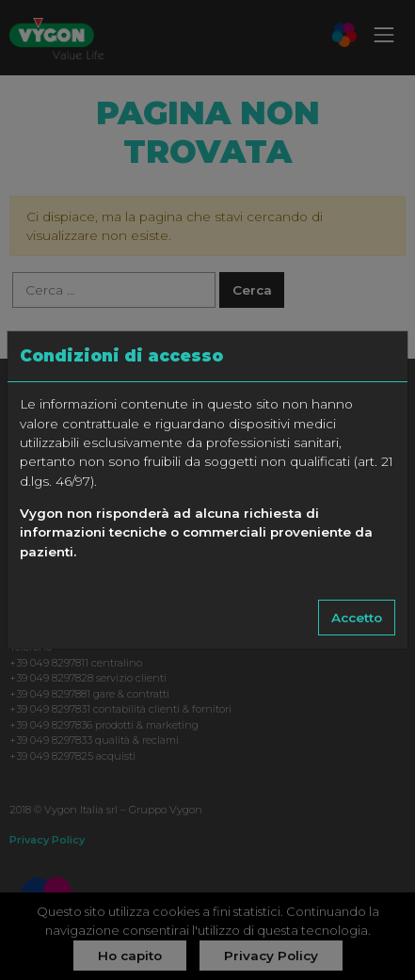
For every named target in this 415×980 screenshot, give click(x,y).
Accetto (357, 618)
